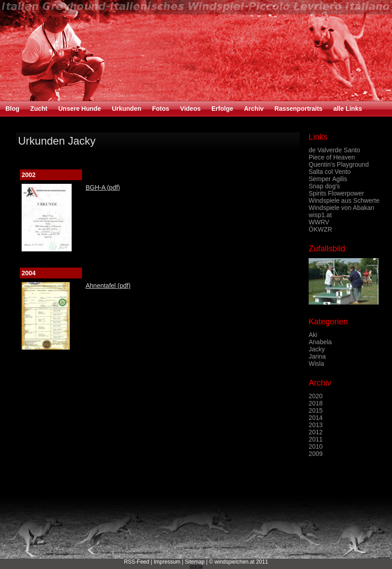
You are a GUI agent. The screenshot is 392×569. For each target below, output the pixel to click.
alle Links (348, 109)
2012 (316, 432)
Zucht (39, 109)
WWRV (319, 222)
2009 (316, 454)
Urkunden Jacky (57, 141)
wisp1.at (320, 215)
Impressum (167, 562)
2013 (316, 425)
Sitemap (195, 562)
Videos (191, 109)
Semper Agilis (328, 179)
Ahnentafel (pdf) (108, 286)
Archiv (254, 109)
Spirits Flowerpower (336, 193)
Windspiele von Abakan (342, 208)
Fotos (160, 109)
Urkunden (126, 109)
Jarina (317, 356)
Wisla (316, 364)
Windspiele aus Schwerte (344, 200)
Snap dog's (324, 186)
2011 (316, 439)
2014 (316, 418)
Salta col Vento (330, 172)
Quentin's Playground (339, 164)
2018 (316, 403)
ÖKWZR (320, 229)
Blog (12, 109)
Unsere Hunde (80, 109)
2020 (316, 396)
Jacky (317, 349)
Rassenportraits (299, 109)
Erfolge (222, 109)
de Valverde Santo (334, 150)
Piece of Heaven (332, 157)
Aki (313, 335)
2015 (316, 410)
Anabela (320, 342)
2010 (316, 446)
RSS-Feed (137, 562)
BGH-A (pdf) (103, 187)
